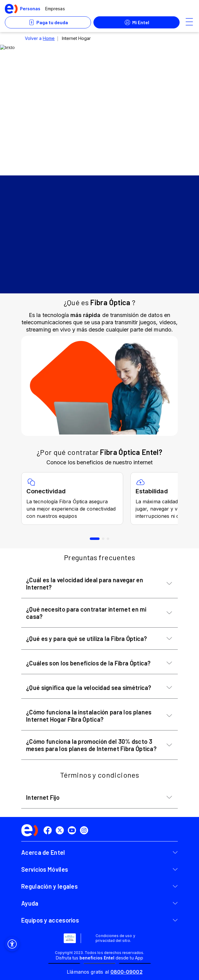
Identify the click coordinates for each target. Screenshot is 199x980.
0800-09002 (126, 972)
